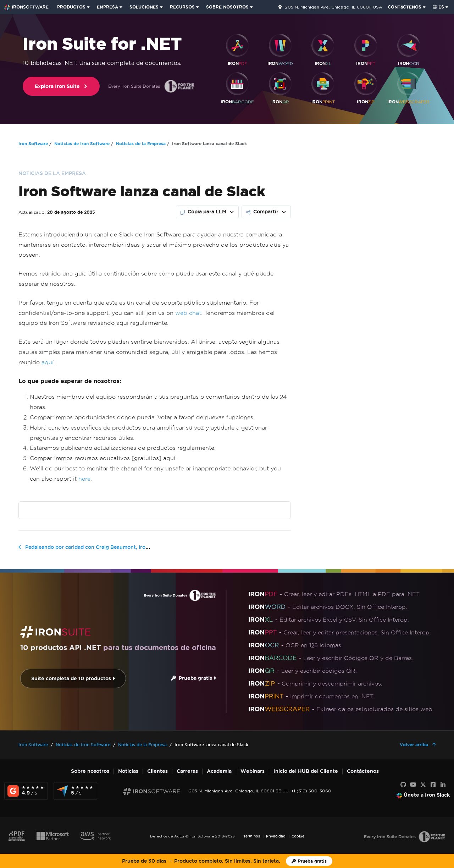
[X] (423, 785)
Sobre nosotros (90, 771)
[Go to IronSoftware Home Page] (26, 7)
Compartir (262, 212)
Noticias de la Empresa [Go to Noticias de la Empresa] (141, 144)
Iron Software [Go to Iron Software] (33, 144)
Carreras (187, 771)
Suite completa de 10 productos (73, 679)
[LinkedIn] (443, 785)
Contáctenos (363, 771)
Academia (219, 771)
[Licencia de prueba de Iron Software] (309, 861)
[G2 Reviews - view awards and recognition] (26, 791)
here (84, 479)
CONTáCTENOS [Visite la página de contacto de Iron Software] (405, 7)
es (438, 7)
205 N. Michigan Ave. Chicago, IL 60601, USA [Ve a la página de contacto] (333, 7)
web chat (188, 313)
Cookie (298, 836)
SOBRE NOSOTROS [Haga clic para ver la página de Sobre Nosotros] (227, 7)
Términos (252, 836)
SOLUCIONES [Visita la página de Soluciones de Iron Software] (144, 7)
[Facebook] (433, 785)
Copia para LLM (203, 212)
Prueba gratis (193, 678)
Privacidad (276, 836)
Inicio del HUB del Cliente (306, 771)
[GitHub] (403, 785)
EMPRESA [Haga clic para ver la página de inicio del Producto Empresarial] (107, 7)
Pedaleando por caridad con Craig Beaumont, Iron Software (99, 547)
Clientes (157, 771)
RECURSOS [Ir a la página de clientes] (182, 7)
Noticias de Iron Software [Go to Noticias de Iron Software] (82, 144)
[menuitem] (74, 7)
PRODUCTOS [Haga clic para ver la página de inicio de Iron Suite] (71, 7)
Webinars (253, 771)
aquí (48, 362)
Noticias (128, 771)
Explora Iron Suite (61, 86)
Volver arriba (415, 745)
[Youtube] (413, 785)
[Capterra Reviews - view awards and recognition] (75, 791)
